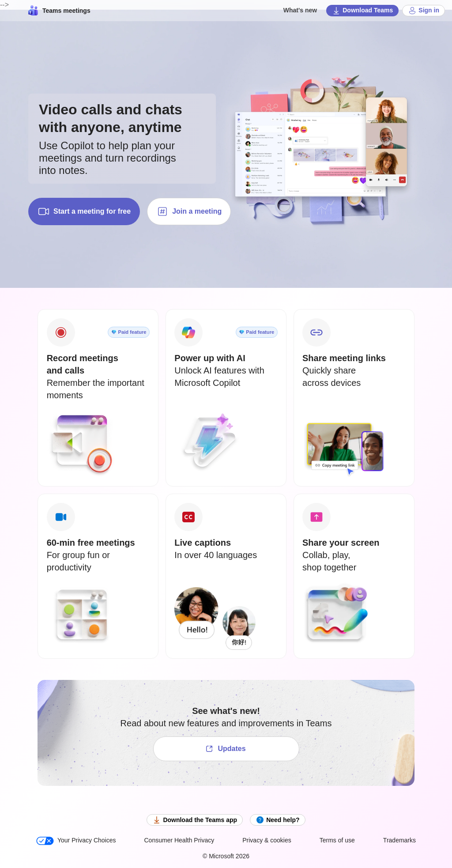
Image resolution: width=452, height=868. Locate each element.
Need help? (277, 820)
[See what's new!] (226, 749)
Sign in (424, 11)
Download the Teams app (195, 820)
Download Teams (362, 11)
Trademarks (399, 840)
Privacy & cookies (267, 840)
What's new (300, 10)
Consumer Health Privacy (179, 840)
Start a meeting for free (84, 211)
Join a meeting (189, 211)
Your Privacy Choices (76, 841)
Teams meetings (59, 11)
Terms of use (337, 840)
